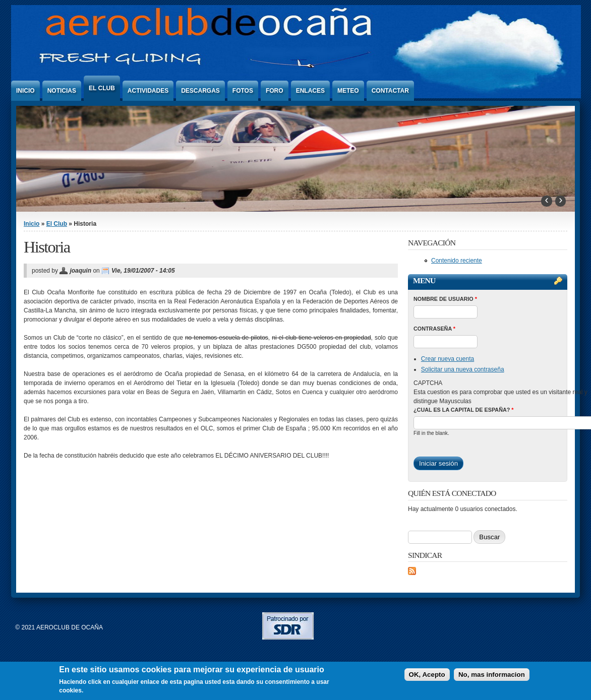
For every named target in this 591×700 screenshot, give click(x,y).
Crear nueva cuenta (448, 359)
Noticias (62, 91)
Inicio (25, 91)
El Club (102, 88)
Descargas (200, 91)
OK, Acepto (427, 675)
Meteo (348, 91)
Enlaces (310, 91)
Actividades (148, 91)
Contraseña (434, 329)
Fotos (243, 91)
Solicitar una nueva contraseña (463, 369)
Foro (275, 91)
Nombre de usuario (445, 299)
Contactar (390, 91)
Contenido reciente (457, 261)
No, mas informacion (492, 675)
